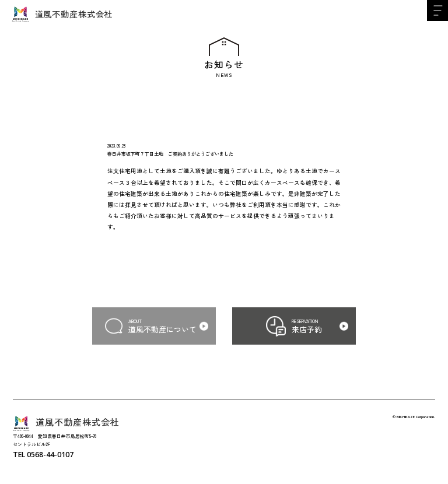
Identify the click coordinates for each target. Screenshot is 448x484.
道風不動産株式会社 (62, 14)
